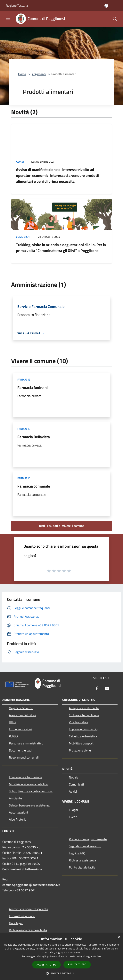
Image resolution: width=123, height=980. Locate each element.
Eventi (73, 817)
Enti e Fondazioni (20, 729)
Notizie (74, 777)
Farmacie (24, 379)
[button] (61, 973)
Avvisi (20, 162)
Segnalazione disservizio (85, 846)
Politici (13, 736)
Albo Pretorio (18, 819)
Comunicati (24, 237)
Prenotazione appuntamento (88, 839)
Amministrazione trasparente (29, 909)
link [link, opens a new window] (99, 956)
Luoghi (73, 810)
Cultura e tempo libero (84, 715)
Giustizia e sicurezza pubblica (28, 784)
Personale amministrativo (26, 743)
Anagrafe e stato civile (84, 708)
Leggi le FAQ (77, 853)
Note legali (16, 923)
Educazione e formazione (25, 777)
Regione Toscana (17, 5)
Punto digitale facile (82, 867)
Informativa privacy (22, 916)
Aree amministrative (23, 715)
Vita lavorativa (79, 722)
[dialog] (61, 957)
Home (22, 74)
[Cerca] (115, 19)
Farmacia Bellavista (34, 437)
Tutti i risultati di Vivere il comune (61, 526)
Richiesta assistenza (82, 860)
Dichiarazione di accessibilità (28, 930)
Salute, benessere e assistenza (29, 805)
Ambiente (15, 798)
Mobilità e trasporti (82, 743)
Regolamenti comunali (24, 757)
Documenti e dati (20, 750)
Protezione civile (80, 750)
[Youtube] (107, 689)
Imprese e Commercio (83, 729)
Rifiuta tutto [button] (77, 964)
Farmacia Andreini (33, 387)
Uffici (12, 722)
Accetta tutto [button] (46, 965)
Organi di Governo (21, 708)
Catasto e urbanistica (83, 736)
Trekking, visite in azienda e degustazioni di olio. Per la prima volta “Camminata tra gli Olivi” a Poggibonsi (61, 248)
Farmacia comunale (34, 486)
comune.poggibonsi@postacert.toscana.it (31, 885)
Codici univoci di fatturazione (22, 869)
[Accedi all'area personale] (106, 6)
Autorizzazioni (18, 812)
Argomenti (39, 74)
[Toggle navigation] (8, 18)
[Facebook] (97, 689)
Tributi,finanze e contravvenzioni (31, 791)
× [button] (119, 937)
